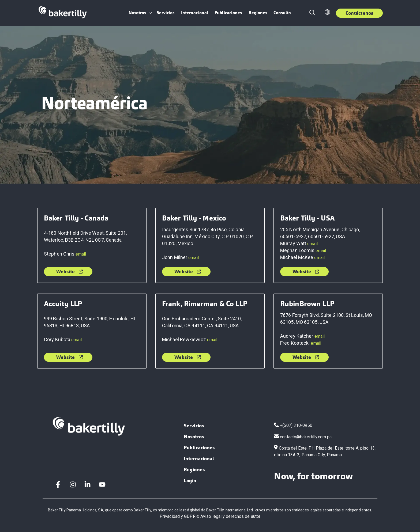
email (81, 254)
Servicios (166, 13)
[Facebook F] (58, 484)
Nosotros (137, 13)
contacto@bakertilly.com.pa (306, 437)
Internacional (195, 13)
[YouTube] (102, 484)
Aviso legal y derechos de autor (230, 516)
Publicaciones (228, 13)
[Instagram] (73, 484)
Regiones (258, 13)
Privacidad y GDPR (178, 516)
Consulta (282, 13)
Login (190, 480)
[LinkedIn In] (87, 484)
